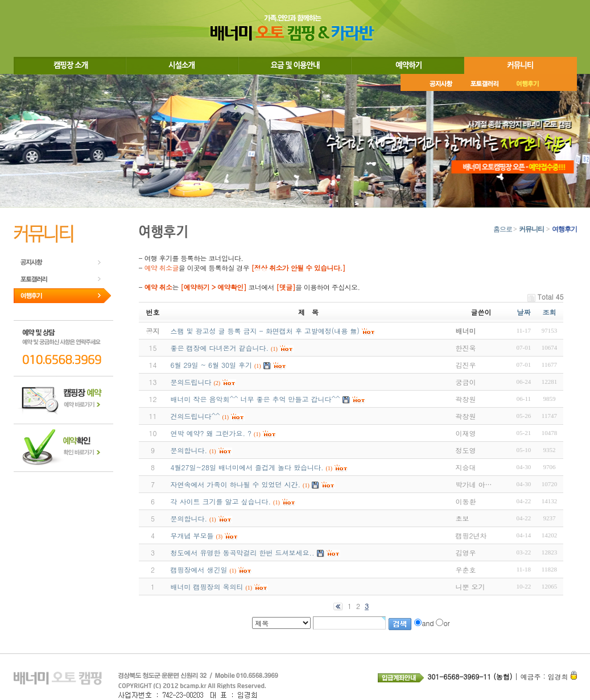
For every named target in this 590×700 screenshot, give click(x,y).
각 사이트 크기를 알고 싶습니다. (221, 501)
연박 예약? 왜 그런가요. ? (211, 433)
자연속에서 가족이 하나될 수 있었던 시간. (236, 484)
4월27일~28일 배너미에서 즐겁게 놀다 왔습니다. (247, 467)
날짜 (523, 312)
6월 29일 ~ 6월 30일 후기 (212, 365)
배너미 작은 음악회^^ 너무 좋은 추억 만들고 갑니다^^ (255, 399)
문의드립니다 (191, 382)
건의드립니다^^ (195, 416)
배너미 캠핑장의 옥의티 (207, 587)
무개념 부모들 (192, 535)
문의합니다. (189, 450)
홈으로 (503, 229)
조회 (549, 312)
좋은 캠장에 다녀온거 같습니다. (220, 348)
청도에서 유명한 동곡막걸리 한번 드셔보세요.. (243, 552)
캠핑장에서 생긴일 (199, 569)
